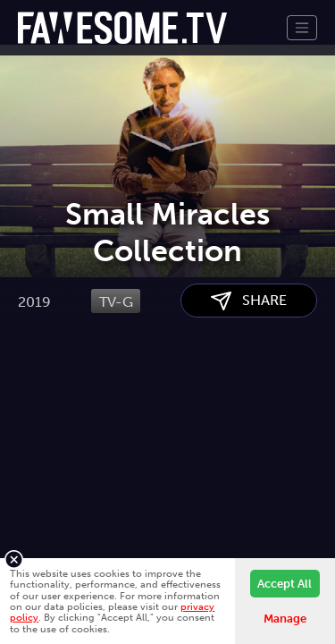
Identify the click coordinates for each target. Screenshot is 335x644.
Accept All (285, 584)
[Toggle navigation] (302, 28)
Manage (285, 619)
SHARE (249, 391)
